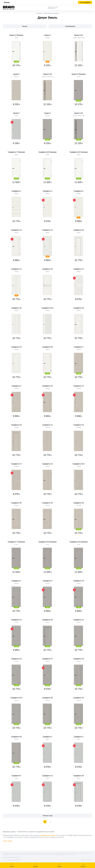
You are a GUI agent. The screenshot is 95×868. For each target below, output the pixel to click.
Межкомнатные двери (51, 13)
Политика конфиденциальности (11, 857)
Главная (39, 13)
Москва (7, 2)
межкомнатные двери (48, 835)
